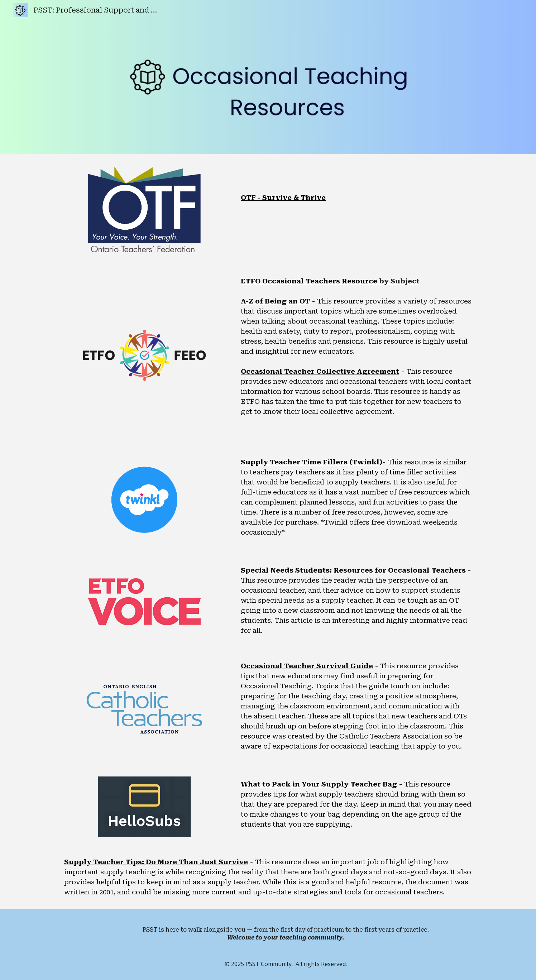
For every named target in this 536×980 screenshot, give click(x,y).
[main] (356, 184)
